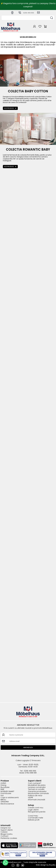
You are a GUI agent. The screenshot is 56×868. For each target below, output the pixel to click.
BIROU (3, 800)
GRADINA (5, 802)
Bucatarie (5, 787)
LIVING (3, 783)
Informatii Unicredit (37, 800)
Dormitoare (6, 793)
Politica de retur (35, 796)
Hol (2, 796)
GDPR (30, 798)
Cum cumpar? (35, 783)
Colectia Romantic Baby (28, 150)
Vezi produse (9, 108)
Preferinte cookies (9, 838)
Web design (41, 865)
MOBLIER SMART (7, 791)
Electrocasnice (7, 804)
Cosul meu (33, 816)
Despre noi (6, 828)
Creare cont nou (36, 808)
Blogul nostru (7, 834)
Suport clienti (7, 830)
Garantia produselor (37, 791)
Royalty (52, 865)
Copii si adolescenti (10, 798)
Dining (3, 785)
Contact (4, 836)
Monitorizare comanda (38, 793)
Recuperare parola (37, 812)
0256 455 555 (26, 13)
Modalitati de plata (37, 785)
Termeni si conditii (36, 789)
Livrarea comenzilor (37, 787)
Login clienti (33, 810)
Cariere (4, 832)
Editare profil (34, 820)
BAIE (2, 789)
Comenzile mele (36, 818)
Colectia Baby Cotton (28, 91)
